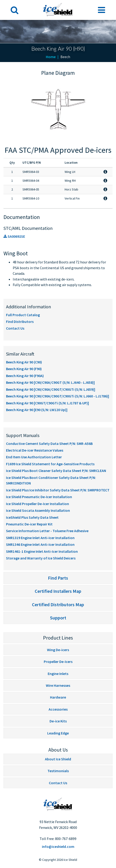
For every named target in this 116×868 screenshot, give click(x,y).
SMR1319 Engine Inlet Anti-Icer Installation (40, 538)
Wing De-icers (58, 650)
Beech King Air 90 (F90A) (25, 376)
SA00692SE (14, 236)
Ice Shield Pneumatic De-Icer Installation (39, 497)
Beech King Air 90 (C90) (24, 362)
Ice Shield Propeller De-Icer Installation (38, 504)
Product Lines (58, 638)
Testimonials (58, 771)
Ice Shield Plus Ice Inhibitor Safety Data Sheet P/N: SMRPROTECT (58, 490)
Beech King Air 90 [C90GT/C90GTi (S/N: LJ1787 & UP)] (47, 403)
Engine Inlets (58, 674)
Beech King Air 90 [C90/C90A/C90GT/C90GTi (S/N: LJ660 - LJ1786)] (58, 396)
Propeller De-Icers (58, 662)
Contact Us (15, 328)
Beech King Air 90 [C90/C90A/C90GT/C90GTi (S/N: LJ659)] (51, 389)
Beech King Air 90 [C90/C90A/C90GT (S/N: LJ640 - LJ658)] (50, 382)
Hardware (58, 697)
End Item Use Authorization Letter (34, 457)
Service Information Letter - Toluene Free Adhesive (47, 531)
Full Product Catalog (23, 315)
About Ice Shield (58, 759)
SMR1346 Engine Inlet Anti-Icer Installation (40, 544)
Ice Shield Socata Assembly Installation (38, 510)
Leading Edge (58, 733)
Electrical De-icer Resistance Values (35, 450)
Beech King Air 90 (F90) (24, 369)
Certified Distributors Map (58, 604)
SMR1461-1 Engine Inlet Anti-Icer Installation (42, 551)
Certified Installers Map (58, 591)
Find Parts (58, 578)
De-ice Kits (58, 721)
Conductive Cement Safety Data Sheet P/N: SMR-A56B (49, 443)
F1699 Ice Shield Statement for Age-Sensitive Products (50, 464)
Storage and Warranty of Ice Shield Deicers (41, 558)
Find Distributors (20, 322)
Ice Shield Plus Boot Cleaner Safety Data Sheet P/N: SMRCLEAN (56, 471)
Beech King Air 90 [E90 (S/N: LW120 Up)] (37, 410)
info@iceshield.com (58, 846)
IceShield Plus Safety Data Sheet (32, 517)
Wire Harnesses (58, 685)
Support (58, 618)
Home (51, 57)
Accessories (58, 709)
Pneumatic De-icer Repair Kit (29, 524)
